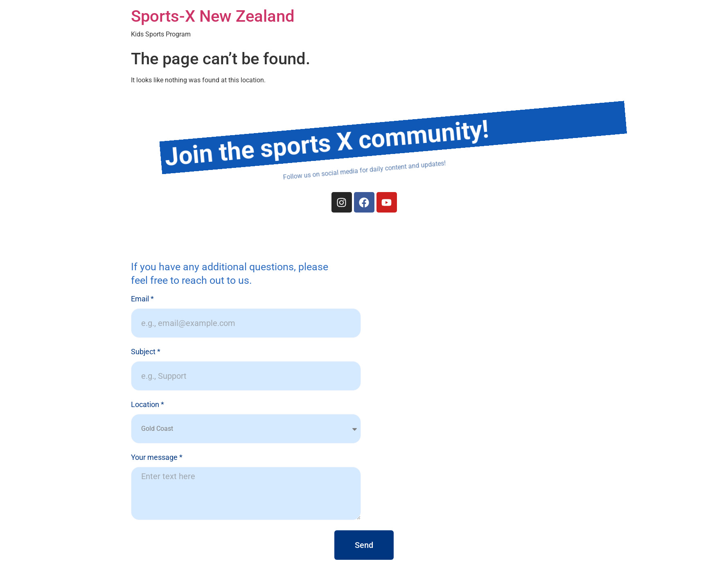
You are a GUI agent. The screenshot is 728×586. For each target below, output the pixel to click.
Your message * (157, 458)
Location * (148, 405)
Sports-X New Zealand (213, 16)
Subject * (146, 352)
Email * (142, 299)
